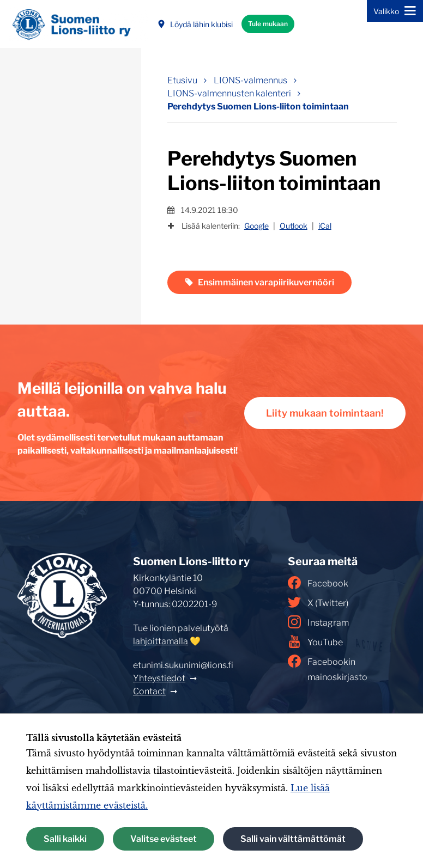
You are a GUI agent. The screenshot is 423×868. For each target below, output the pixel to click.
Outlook (294, 226)
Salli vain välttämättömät (293, 839)
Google (256, 226)
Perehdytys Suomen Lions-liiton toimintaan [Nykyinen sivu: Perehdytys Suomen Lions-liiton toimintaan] (258, 106)
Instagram (318, 622)
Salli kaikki (65, 839)
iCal (325, 226)
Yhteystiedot (159, 678)
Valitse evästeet (164, 839)
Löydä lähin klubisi (195, 24)
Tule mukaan (268, 24)
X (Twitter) (318, 602)
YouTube (315, 641)
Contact (149, 691)
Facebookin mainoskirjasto (328, 668)
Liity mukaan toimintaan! (325, 413)
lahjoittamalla (161, 641)
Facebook (318, 583)
